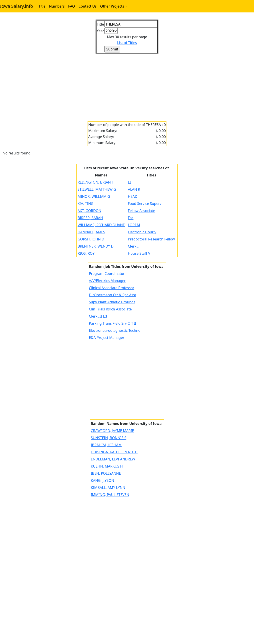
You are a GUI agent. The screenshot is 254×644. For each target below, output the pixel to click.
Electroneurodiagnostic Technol (115, 330)
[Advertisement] (127, 85)
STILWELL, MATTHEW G (97, 189)
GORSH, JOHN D (91, 239)
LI (129, 182)
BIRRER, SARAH (90, 218)
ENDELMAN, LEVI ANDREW (113, 459)
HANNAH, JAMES (91, 232)
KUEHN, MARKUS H (107, 466)
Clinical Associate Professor (112, 288)
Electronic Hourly (142, 232)
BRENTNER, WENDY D (96, 246)
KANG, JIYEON (103, 480)
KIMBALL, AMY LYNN (108, 488)
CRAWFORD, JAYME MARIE (112, 431)
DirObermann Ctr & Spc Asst (113, 295)
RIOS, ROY (86, 253)
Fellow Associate (141, 211)
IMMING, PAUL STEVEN (110, 495)
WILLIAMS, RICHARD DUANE (101, 225)
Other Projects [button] (113, 6)
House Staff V (139, 253)
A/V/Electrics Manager (107, 281)
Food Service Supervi (145, 204)
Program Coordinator (107, 274)
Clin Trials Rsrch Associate (110, 309)
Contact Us (87, 6)
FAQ (72, 6)
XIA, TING (86, 204)
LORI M (134, 225)
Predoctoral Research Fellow (151, 239)
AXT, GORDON (89, 211)
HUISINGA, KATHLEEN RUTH (114, 452)
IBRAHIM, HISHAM (106, 445)
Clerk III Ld (98, 316)
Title (42, 6)
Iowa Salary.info (17, 6)
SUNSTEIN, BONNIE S (109, 438)
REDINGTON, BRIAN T (96, 182)
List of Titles (127, 43)
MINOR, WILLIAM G (94, 196)
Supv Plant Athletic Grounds (112, 302)
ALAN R (134, 189)
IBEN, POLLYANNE (106, 473)
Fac (131, 218)
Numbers (57, 6)
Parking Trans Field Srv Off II (113, 323)
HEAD (133, 196)
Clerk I (133, 246)
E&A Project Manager (107, 338)
